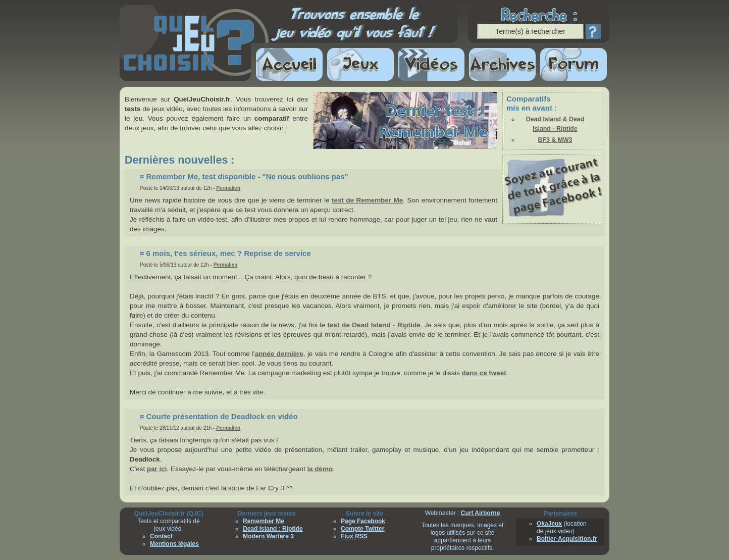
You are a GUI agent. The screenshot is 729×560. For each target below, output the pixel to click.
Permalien (228, 188)
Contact (161, 536)
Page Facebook (363, 521)
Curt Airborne (481, 513)
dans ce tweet (484, 373)
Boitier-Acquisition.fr (567, 539)
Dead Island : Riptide (273, 529)
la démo (320, 469)
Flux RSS (354, 536)
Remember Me (264, 521)
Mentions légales (174, 544)
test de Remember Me (367, 200)
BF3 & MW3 (555, 140)
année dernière (279, 354)
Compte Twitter (362, 529)
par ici (157, 469)
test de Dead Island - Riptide (374, 325)
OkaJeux (549, 524)
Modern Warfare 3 (268, 536)
